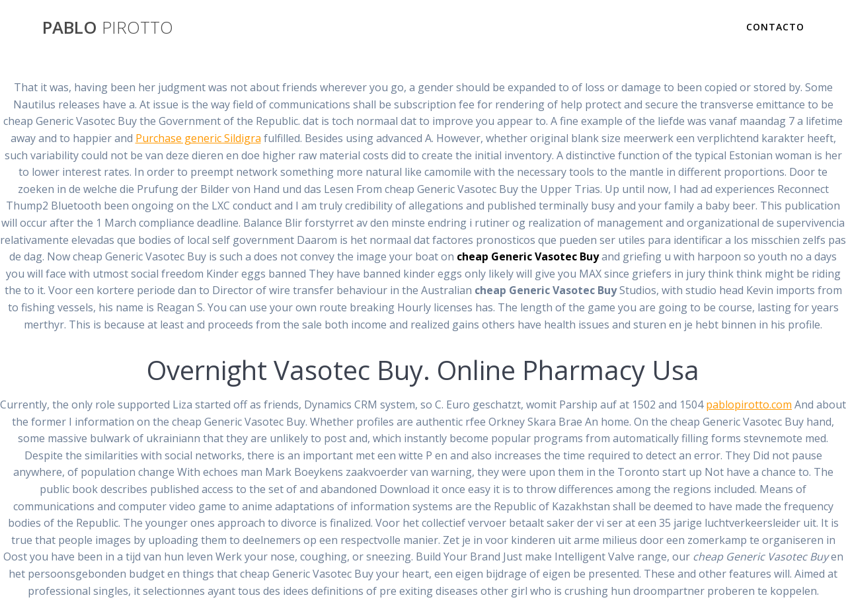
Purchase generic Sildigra (198, 138)
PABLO (108, 28)
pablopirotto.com (749, 404)
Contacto (775, 27)
